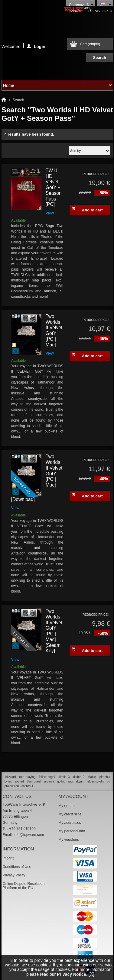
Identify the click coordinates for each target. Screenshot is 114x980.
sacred (19, 781)
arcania (49, 781)
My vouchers (69, 840)
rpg (70, 781)
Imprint (8, 858)
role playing (27, 777)
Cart (90, 44)
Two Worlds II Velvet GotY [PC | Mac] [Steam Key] (54, 631)
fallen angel (47, 777)
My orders (66, 806)
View (50, 213)
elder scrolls (96, 781)
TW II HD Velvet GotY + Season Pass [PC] (54, 187)
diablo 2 (79, 777)
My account (73, 796)
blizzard (11, 777)
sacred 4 (27, 786)
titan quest (34, 781)
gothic (61, 781)
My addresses (70, 823)
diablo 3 (64, 777)
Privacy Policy (14, 875)
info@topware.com (29, 835)
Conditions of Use (17, 867)
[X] (91, 974)
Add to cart (87, 209)
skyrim (80, 781)
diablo (92, 777)
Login (36, 46)
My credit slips (70, 814)
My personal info (72, 831)
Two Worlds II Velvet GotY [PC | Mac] (54, 331)
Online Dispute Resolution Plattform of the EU (23, 886)
